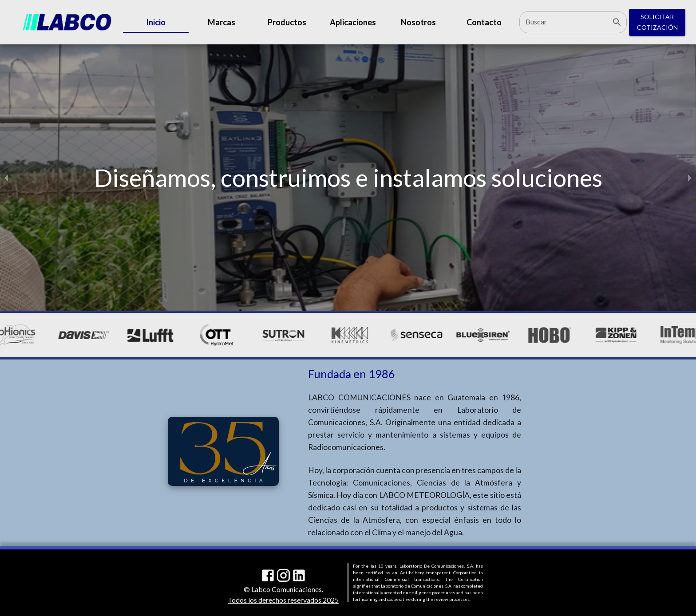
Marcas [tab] (221, 22)
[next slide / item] (690, 178)
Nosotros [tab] (418, 22)
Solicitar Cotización (657, 22)
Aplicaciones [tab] (353, 22)
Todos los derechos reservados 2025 (283, 600)
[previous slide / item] (6, 178)
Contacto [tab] (484, 22)
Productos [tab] (287, 22)
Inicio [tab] (156, 22)
